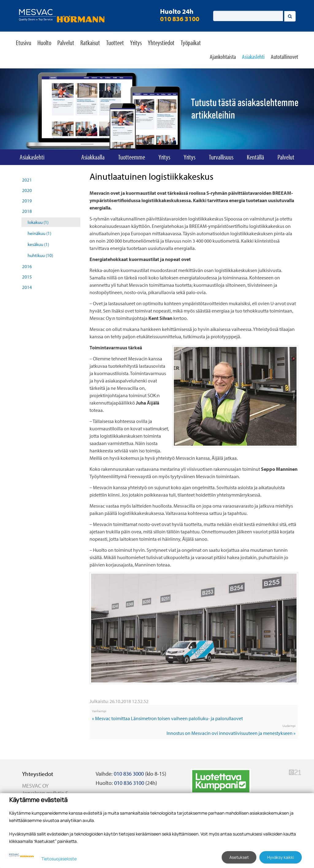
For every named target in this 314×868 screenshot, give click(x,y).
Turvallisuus (221, 157)
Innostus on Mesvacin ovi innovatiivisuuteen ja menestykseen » (231, 733)
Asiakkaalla (93, 157)
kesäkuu (38, 244)
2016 (27, 266)
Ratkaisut (90, 43)
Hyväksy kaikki (281, 857)
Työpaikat (191, 43)
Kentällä (255, 157)
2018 (27, 211)
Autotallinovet (284, 57)
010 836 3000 (129, 774)
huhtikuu (40, 255)
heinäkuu (39, 233)
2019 (27, 201)
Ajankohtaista (223, 57)
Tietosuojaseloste (59, 859)
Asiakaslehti (253, 57)
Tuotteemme (132, 157)
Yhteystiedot (161, 43)
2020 (27, 190)
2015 (27, 277)
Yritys (136, 43)
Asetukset (239, 857)
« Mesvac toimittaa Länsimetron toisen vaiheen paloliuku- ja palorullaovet (167, 718)
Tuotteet (115, 43)
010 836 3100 (180, 19)
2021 (27, 180)
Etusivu (24, 43)
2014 (27, 287)
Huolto (44, 43)
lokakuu (38, 222)
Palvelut (66, 43)
